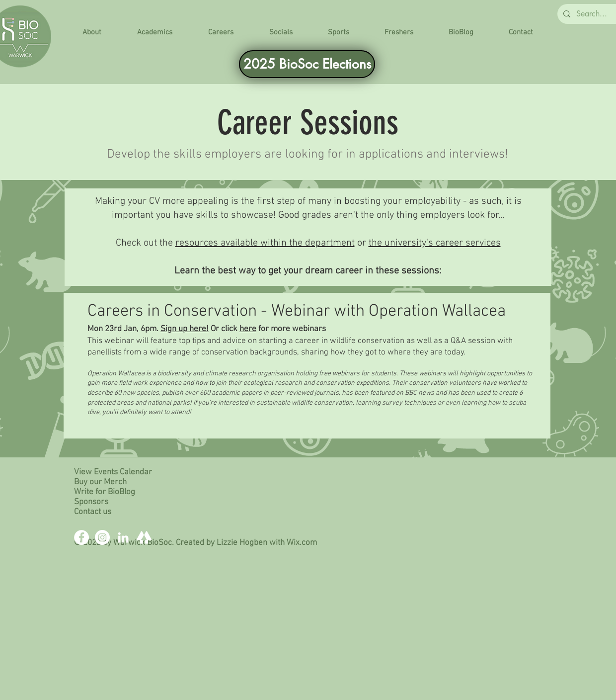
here (248, 329)
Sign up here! (185, 329)
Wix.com (302, 543)
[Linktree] (144, 537)
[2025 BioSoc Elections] (307, 64)
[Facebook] (81, 537)
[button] (92, 32)
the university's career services (435, 243)
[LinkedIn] (123, 537)
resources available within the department (265, 243)
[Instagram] (102, 537)
